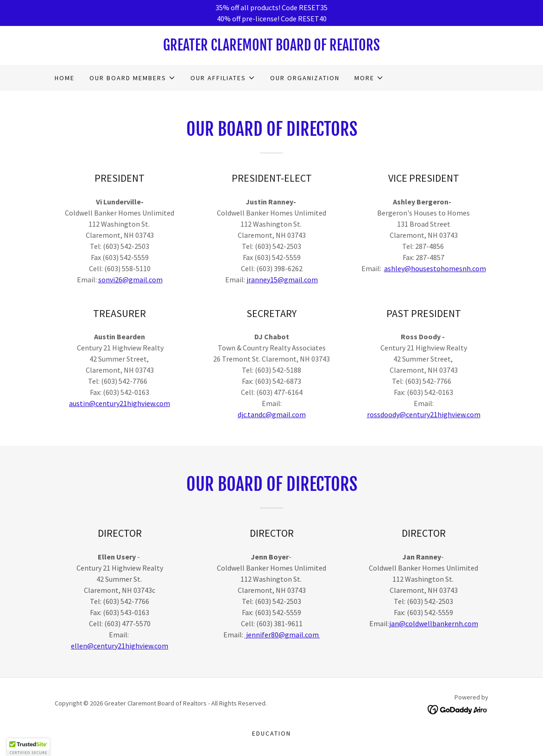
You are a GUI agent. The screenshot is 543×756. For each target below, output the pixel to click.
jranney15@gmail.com (282, 280)
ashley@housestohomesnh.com (435, 268)
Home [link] (65, 78)
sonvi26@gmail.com (130, 280)
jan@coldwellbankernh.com (434, 623)
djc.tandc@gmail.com (272, 414)
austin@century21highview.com (120, 403)
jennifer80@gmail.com (282, 635)
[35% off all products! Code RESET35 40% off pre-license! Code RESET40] (271, 13)
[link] (271, 48)
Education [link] (271, 733)
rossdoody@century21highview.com (424, 414)
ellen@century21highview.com (120, 646)
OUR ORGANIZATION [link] (305, 78)
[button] (133, 78)
